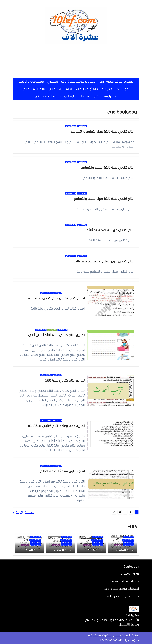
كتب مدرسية (110, 89)
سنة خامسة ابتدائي (77, 96)
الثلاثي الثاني (52, 330)
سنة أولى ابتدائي (87, 89)
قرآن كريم (118, 545)
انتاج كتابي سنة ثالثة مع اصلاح (62, 471)
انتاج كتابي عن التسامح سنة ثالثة (110, 230)
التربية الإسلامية (129, 537)
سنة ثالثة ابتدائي (34, 89)
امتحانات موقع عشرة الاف (79, 82)
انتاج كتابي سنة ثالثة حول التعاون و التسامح (103, 132)
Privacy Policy (129, 574)
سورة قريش (95, 551)
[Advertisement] (76, 61)
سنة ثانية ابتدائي (60, 89)
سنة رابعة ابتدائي (105, 96)
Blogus (134, 640)
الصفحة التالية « (24, 513)
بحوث (126, 89)
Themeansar (108, 640)
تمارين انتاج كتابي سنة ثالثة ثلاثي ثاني (56, 335)
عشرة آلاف (132, 615)
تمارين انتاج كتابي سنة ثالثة (65, 380)
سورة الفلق (33, 551)
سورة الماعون (125, 551)
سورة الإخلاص (63, 551)
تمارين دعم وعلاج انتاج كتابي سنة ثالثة (56, 426)
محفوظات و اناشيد (31, 82)
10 (120, 512)
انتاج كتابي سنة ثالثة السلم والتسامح (107, 168)
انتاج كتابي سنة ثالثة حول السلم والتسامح (104, 199)
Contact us (131, 567)
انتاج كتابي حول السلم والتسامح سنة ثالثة (104, 261)
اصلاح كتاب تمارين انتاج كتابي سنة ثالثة (56, 298)
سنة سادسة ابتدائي (48, 96)
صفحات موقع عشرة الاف (116, 82)
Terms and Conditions (124, 581)
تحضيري (53, 82)
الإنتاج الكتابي (82, 126)
